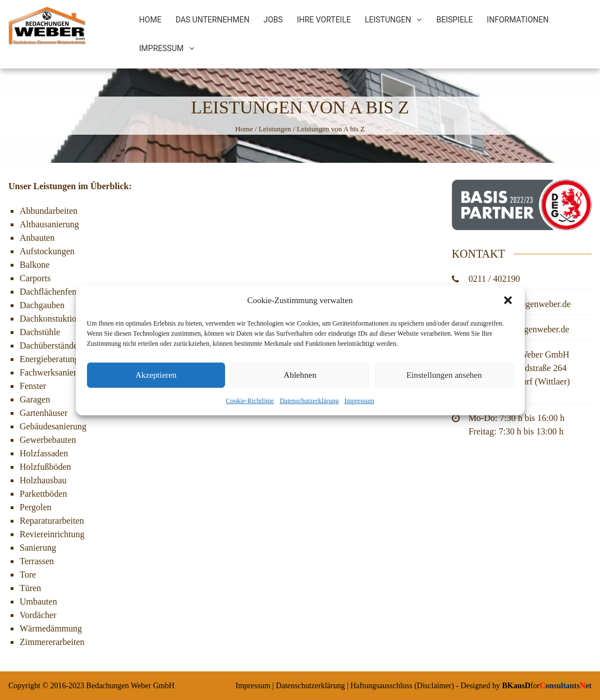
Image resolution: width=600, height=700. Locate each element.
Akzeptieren (156, 380)
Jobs (273, 20)
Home (150, 20)
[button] (508, 305)
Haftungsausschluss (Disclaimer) (402, 686)
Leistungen (388, 20)
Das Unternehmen (213, 20)
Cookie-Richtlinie (250, 406)
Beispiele (454, 20)
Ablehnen (300, 380)
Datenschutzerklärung (309, 406)
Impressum (359, 406)
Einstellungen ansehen (444, 380)
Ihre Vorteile (324, 20)
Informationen (517, 20)
